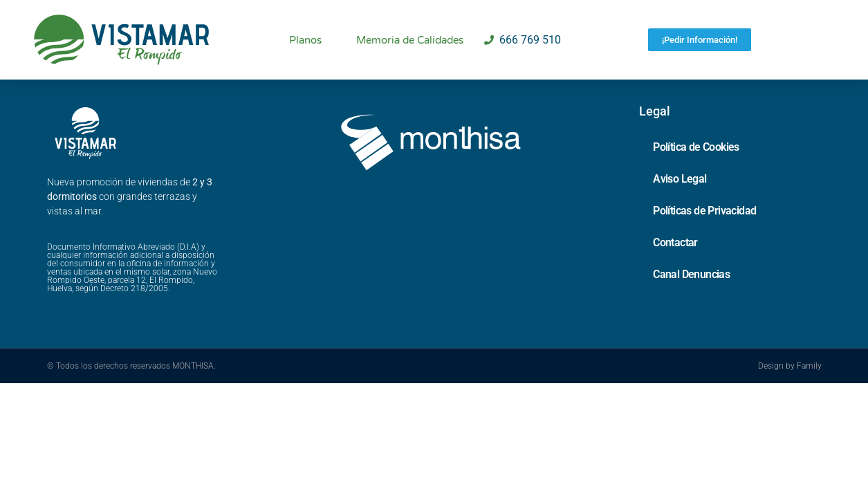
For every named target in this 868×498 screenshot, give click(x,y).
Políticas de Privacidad (704, 228)
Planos (305, 40)
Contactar (675, 260)
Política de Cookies (696, 164)
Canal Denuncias (691, 292)
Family (809, 383)
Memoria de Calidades (410, 40)
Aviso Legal (680, 196)
